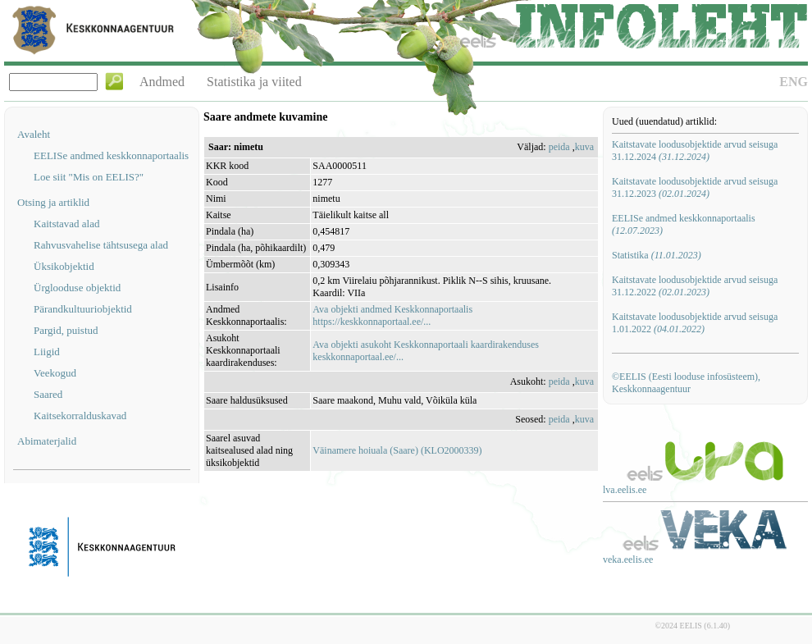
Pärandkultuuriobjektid (83, 309)
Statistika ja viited (254, 82)
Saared (48, 394)
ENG (794, 82)
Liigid (47, 352)
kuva (584, 147)
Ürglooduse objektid (77, 288)
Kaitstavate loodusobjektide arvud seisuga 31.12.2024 (695, 151)
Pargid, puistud (66, 330)
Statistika (657, 255)
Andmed (162, 82)
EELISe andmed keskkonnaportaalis (111, 155)
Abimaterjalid (47, 441)
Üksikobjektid (64, 266)
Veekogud (55, 373)
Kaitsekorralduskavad (80, 416)
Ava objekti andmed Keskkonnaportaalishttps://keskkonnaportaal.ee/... (392, 315)
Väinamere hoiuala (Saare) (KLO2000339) (397, 450)
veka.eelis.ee (628, 560)
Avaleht (34, 134)
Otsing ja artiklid (53, 202)
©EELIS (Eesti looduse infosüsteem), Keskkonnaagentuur (686, 383)
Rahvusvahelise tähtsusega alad (101, 245)
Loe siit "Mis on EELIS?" (89, 177)
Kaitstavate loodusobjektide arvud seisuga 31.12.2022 (695, 286)
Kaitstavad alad (67, 224)
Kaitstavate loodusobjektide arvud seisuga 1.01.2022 (695, 323)
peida (559, 147)
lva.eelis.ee (625, 490)
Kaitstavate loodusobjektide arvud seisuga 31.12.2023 (695, 187)
